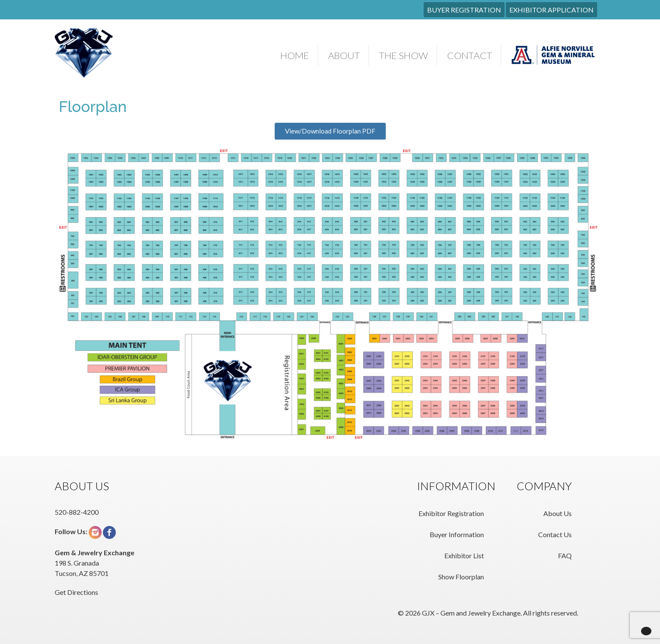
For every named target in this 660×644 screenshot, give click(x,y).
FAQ (565, 555)
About (344, 55)
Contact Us (555, 534)
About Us (558, 513)
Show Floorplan (461, 577)
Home (295, 55)
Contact (469, 55)
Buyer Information (457, 534)
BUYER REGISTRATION (464, 10)
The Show (403, 55)
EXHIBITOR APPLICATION (552, 10)
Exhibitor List (464, 555)
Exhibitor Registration (451, 513)
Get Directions (76, 592)
